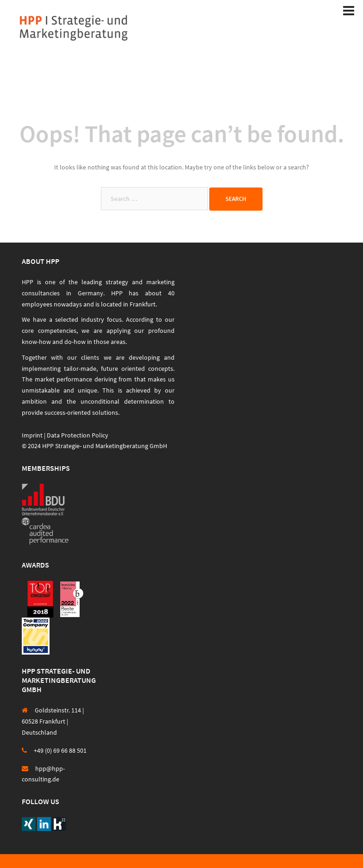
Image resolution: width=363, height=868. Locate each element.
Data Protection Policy (78, 435)
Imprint (32, 435)
